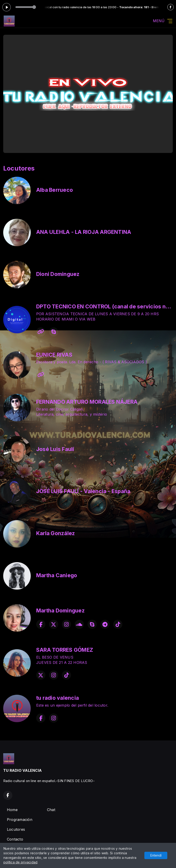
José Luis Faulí (55, 449)
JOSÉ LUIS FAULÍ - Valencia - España (83, 491)
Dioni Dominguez (58, 274)
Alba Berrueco (55, 190)
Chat (51, 810)
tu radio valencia (58, 698)
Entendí (156, 855)
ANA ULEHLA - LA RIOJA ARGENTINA (84, 232)
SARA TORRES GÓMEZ (65, 650)
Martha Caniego (57, 575)
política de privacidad (20, 862)
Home (12, 810)
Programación (20, 820)
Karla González (56, 533)
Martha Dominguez (60, 611)
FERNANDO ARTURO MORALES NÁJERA (87, 402)
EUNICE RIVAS (54, 355)
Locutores (16, 829)
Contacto (15, 839)
